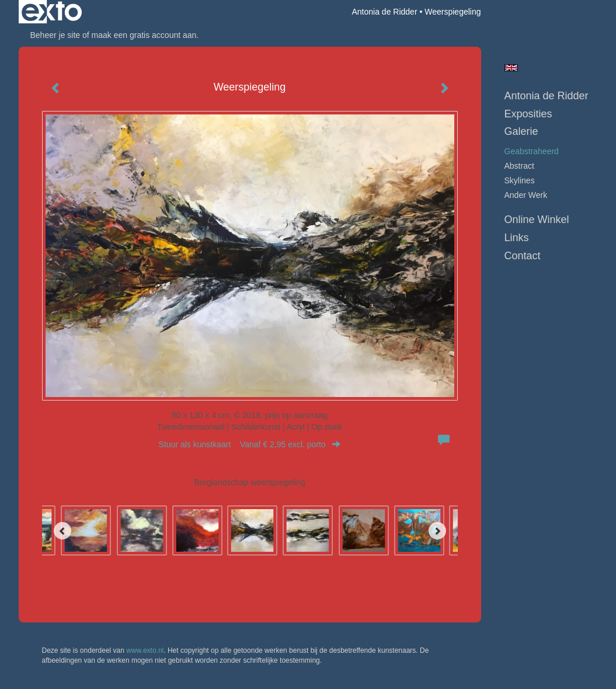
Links (517, 238)
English (511, 68)
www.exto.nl (145, 650)
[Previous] (62, 531)
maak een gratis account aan (144, 35)
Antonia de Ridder (384, 12)
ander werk (526, 195)
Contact (523, 256)
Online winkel (537, 220)
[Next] (437, 531)
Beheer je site (55, 35)
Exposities (528, 114)
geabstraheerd (532, 151)
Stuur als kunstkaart (250, 444)
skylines (520, 180)
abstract (519, 166)
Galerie (521, 131)
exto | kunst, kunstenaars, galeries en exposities (52, 12)
